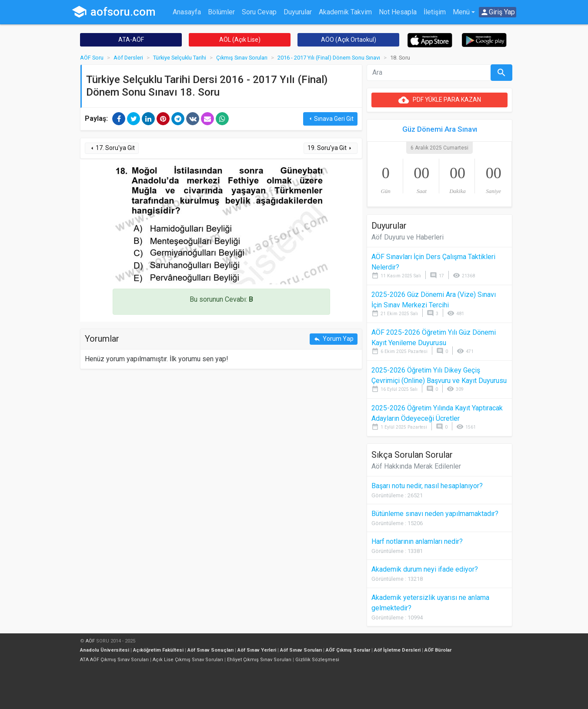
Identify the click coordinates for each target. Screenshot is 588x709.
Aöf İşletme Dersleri (397, 650)
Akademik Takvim (345, 12)
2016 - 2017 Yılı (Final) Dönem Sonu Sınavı (329, 58)
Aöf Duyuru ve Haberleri (408, 237)
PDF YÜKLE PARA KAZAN (440, 100)
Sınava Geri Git (330, 119)
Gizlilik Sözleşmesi (317, 660)
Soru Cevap (259, 12)
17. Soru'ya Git (112, 148)
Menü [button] (461, 12)
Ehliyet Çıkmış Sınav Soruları (259, 660)
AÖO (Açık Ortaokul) (349, 40)
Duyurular (298, 12)
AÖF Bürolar (438, 650)
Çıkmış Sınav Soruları (242, 58)
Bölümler (221, 12)
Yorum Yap (334, 339)
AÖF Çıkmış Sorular (348, 650)
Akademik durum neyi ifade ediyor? (425, 569)
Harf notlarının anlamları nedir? (417, 541)
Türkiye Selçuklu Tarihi (180, 58)
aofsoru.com (114, 12)
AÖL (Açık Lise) (240, 40)
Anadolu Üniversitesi (105, 650)
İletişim (435, 12)
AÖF (90, 641)
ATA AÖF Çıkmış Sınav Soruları (114, 660)
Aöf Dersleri (128, 58)
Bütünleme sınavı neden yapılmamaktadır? (435, 514)
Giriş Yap (498, 12)
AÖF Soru (92, 58)
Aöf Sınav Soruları (301, 650)
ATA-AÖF (131, 40)
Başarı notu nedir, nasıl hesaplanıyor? (427, 486)
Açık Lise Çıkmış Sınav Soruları (188, 660)
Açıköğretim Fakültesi (158, 650)
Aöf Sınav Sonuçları (210, 650)
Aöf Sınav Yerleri (257, 650)
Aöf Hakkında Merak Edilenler (416, 466)
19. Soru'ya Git (331, 148)
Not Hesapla (398, 12)
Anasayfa (187, 12)
